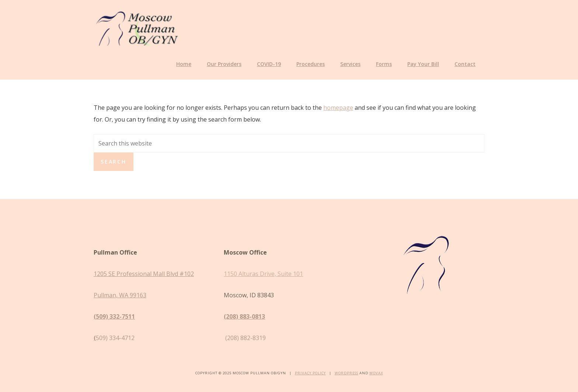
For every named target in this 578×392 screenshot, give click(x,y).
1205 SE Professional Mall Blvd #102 (144, 274)
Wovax (376, 373)
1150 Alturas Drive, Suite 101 (263, 274)
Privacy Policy (310, 373)
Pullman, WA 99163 (120, 295)
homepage (338, 108)
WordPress (347, 373)
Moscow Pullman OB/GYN (137, 27)
